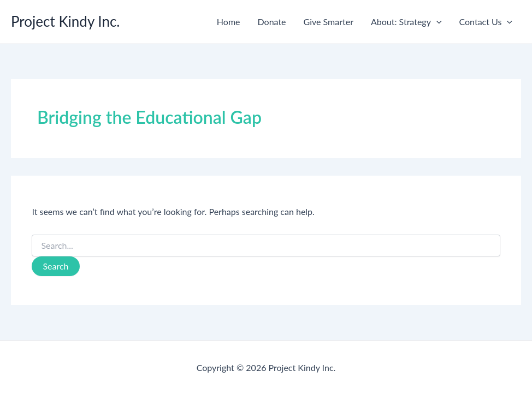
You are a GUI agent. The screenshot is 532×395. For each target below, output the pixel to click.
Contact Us (486, 22)
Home (229, 22)
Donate (272, 22)
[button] (436, 22)
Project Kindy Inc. (66, 21)
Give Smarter (329, 22)
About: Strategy (406, 22)
